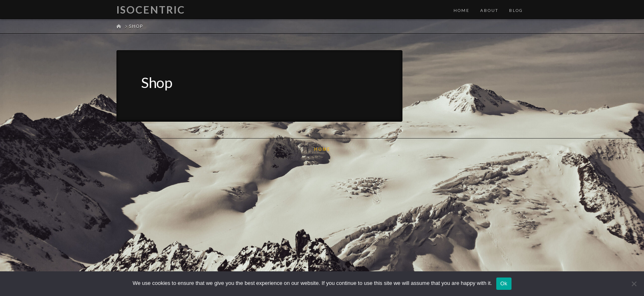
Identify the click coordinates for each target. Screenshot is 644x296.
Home (322, 149)
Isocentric (151, 10)
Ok (504, 283)
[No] (634, 284)
